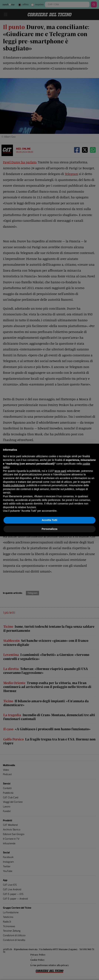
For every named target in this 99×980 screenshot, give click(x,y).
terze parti (60, 471)
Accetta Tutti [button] (50, 520)
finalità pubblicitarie (14, 485)
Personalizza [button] (49, 529)
